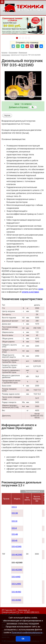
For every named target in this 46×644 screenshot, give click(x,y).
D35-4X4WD (16, 600)
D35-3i (14, 507)
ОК (23, 639)
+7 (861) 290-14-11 (32, 612)
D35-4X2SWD (17, 570)
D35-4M (15, 534)
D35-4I (14, 528)
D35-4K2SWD (17, 555)
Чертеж (7, 115)
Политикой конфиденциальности (27, 633)
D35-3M (15, 513)
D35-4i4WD (16, 577)
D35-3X (15, 521)
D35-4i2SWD (17, 547)
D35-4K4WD (16, 592)
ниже (41, 289)
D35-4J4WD (16, 584)
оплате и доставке (30, 292)
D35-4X (15, 541)
